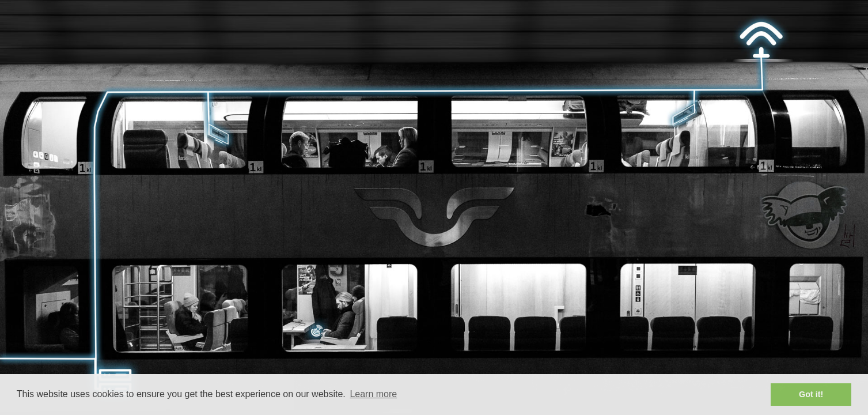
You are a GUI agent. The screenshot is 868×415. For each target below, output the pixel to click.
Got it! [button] (811, 394)
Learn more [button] (373, 394)
